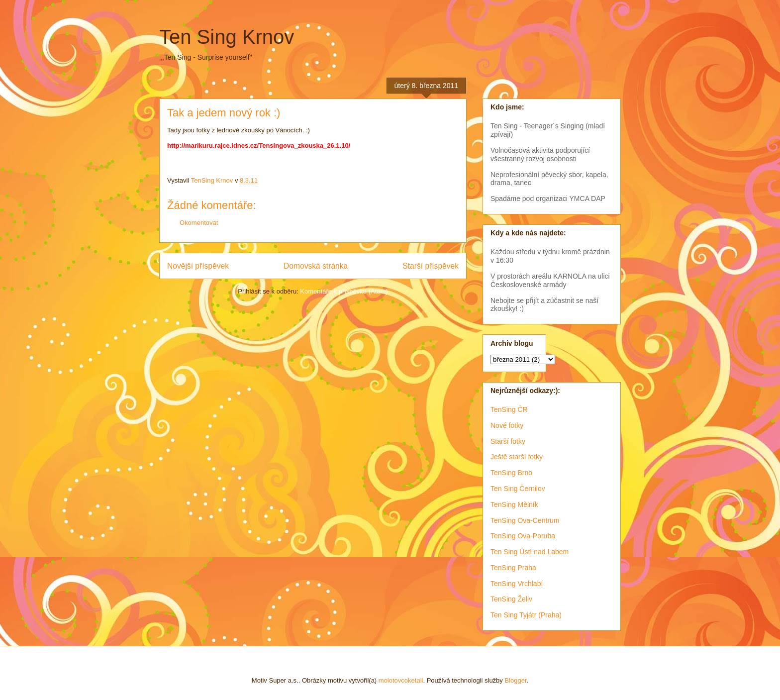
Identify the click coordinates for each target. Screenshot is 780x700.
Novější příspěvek (198, 266)
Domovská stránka (316, 266)
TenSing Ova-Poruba (523, 536)
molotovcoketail (401, 680)
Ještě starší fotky (517, 457)
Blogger (515, 680)
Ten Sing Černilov (518, 489)
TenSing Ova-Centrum (525, 520)
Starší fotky (508, 441)
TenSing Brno (511, 473)
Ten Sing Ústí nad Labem (530, 552)
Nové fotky (507, 425)
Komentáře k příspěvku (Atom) (344, 291)
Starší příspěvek (431, 266)
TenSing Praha (513, 568)
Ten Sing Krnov (227, 37)
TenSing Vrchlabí (517, 584)
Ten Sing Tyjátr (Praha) (526, 615)
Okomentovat (199, 223)
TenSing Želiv (511, 599)
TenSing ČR (509, 409)
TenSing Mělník (514, 504)
